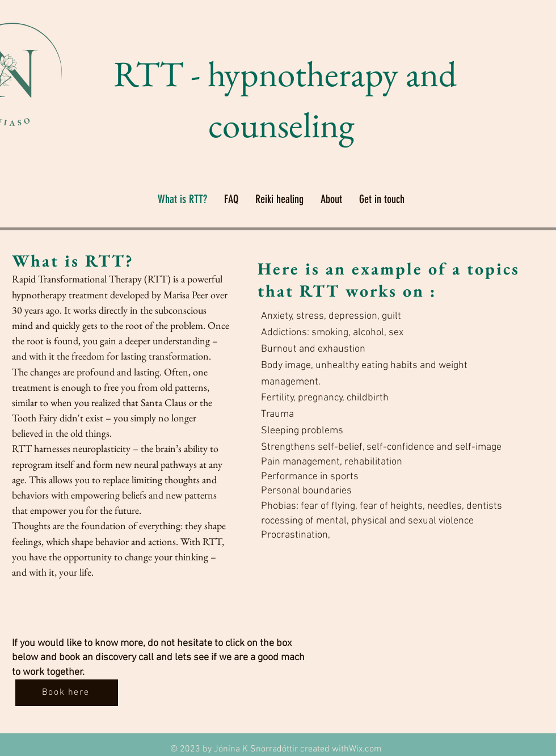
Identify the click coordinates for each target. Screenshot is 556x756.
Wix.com (365, 749)
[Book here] (67, 693)
